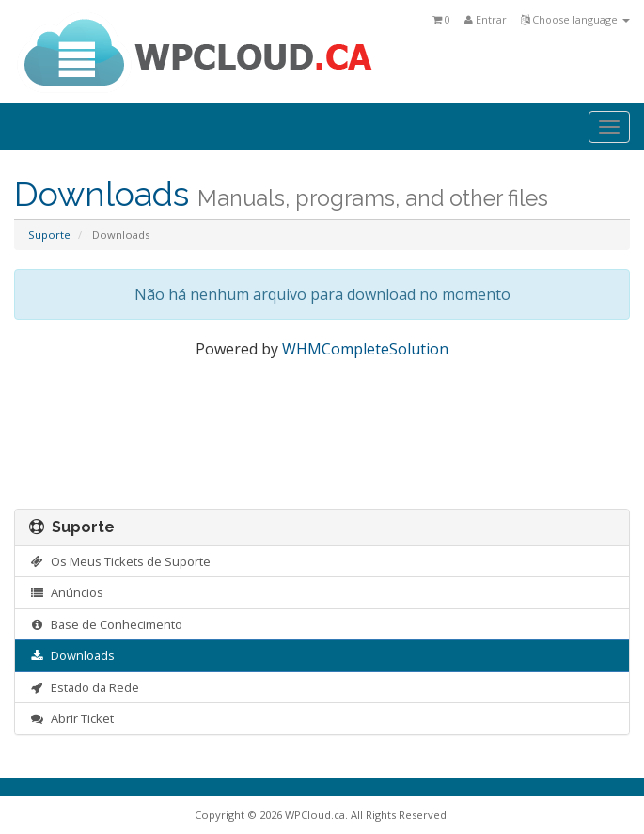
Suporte (49, 235)
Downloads (72, 655)
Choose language (575, 19)
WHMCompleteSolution (365, 349)
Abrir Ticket (71, 718)
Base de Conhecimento (106, 624)
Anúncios (66, 592)
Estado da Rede (84, 687)
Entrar (486, 19)
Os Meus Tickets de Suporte (120, 561)
